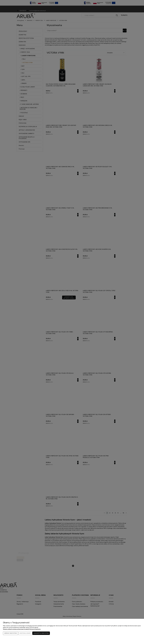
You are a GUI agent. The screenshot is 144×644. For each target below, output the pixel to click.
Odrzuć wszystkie (10, 633)
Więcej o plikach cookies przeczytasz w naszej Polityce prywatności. (22, 629)
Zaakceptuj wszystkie (41, 633)
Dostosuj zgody (25, 633)
